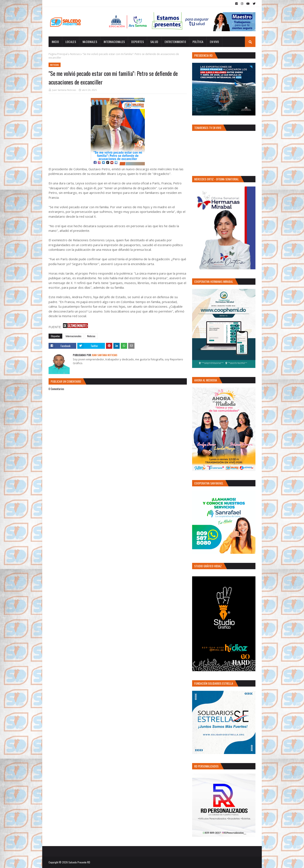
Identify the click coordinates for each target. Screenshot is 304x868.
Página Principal (58, 54)
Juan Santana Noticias (64, 90)
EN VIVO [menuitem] (214, 42)
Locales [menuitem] (71, 42)
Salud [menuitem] (154, 42)
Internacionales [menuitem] (114, 42)
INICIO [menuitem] (55, 42)
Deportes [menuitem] (137, 42)
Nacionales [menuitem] (90, 42)
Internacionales (74, 336)
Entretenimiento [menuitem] (175, 42)
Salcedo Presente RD (79, 862)
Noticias (75, 54)
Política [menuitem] (198, 42)
